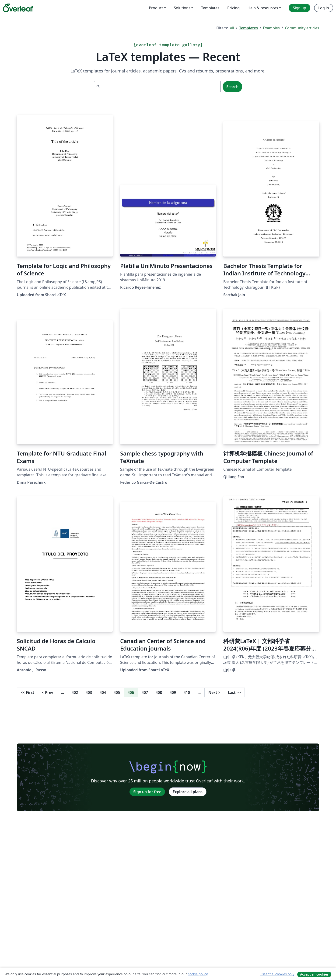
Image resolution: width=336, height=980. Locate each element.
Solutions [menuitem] (182, 8)
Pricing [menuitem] (233, 8)
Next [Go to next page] (214, 692)
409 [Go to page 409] (173, 692)
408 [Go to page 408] (159, 692)
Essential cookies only (277, 974)
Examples (271, 28)
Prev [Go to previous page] (48, 692)
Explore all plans (188, 792)
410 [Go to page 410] (187, 692)
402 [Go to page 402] (75, 692)
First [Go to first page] (28, 692)
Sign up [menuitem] (299, 8)
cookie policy (198, 974)
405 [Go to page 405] (117, 692)
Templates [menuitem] (210, 8)
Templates (248, 28)
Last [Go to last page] (234, 692)
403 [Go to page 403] (89, 692)
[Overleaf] (18, 8)
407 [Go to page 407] (145, 692)
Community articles (302, 28)
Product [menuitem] (156, 8)
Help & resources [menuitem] (263, 8)
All (232, 28)
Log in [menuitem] (324, 8)
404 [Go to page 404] (103, 692)
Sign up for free (147, 792)
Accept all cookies (314, 974)
